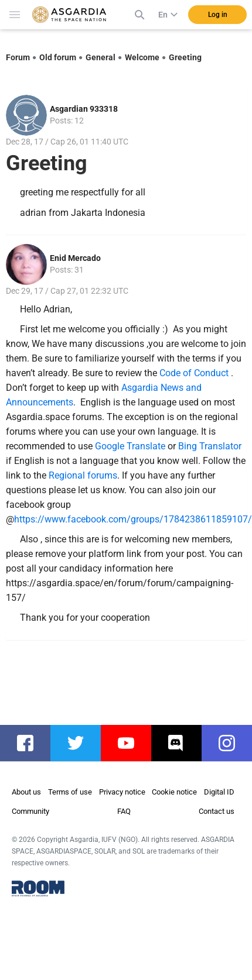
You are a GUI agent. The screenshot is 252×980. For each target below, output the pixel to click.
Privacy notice (122, 792)
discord (182, 743)
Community (30, 811)
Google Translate (130, 446)
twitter (81, 743)
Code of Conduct (195, 373)
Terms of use (70, 792)
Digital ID (219, 792)
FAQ (124, 811)
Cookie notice (174, 792)
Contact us (217, 811)
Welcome (142, 57)
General (101, 57)
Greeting (185, 57)
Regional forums (83, 475)
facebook (31, 743)
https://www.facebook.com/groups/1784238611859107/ (133, 519)
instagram (233, 743)
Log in (218, 15)
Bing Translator (210, 446)
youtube (132, 743)
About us (26, 792)
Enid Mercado (75, 258)
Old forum (58, 57)
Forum (18, 57)
